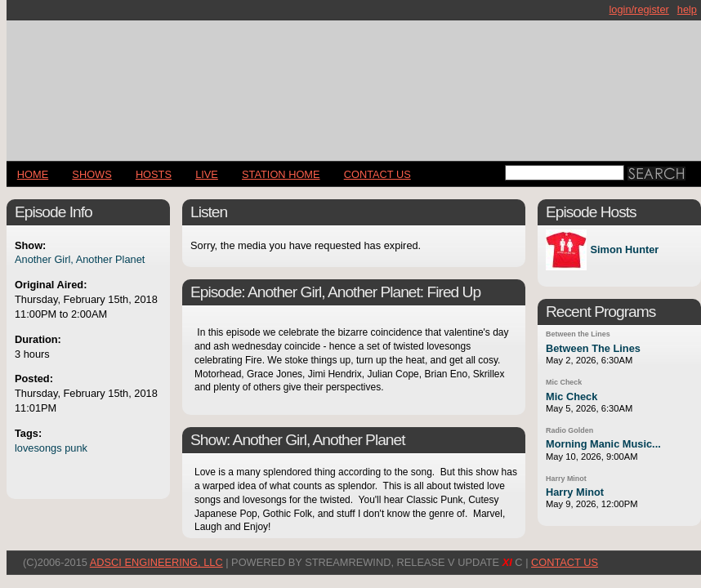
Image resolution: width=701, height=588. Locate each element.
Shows (92, 174)
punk (76, 448)
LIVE (207, 174)
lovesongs (38, 448)
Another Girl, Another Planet (80, 259)
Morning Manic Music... (603, 444)
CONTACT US (377, 174)
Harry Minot (566, 479)
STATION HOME (281, 174)
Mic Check (564, 382)
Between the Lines (578, 334)
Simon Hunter (624, 250)
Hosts (154, 174)
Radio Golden (569, 430)
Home (33, 174)
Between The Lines (593, 348)
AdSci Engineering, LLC (156, 562)
